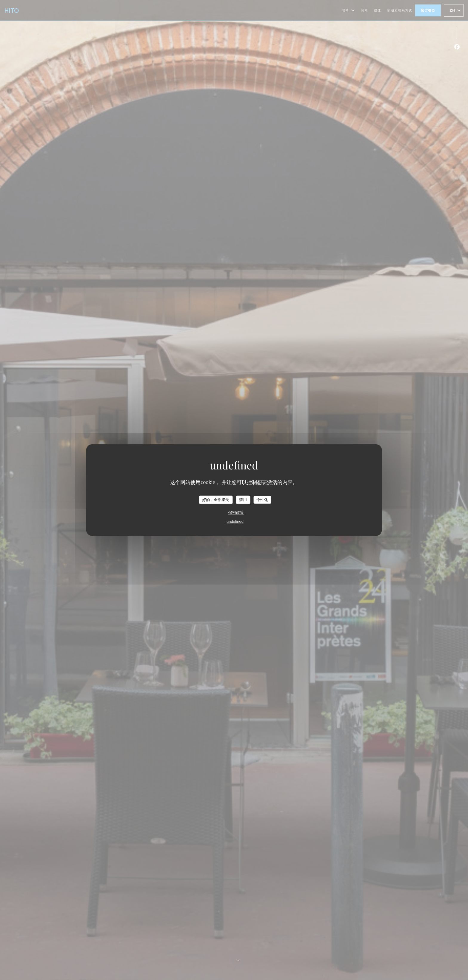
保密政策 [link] (236, 512)
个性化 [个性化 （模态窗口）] (262, 500)
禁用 (243, 500)
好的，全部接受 (216, 500)
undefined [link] (235, 521)
